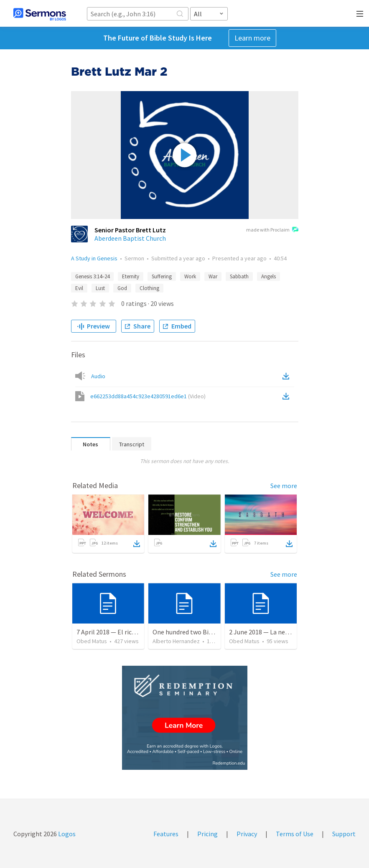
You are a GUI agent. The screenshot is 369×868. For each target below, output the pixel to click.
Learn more (252, 38)
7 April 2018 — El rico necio (114, 632)
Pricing (207, 834)
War (213, 276)
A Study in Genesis (94, 258)
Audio (98, 376)
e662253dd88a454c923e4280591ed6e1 (148, 396)
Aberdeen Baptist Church (130, 238)
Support (344, 834)
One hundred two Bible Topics (195, 632)
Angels (268, 276)
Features (166, 834)
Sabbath (239, 276)
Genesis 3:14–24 (92, 276)
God (122, 288)
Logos (66, 834)
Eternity (131, 276)
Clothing (149, 288)
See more (284, 486)
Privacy (247, 834)
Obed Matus (92, 641)
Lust (100, 288)
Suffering (162, 276)
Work (190, 276)
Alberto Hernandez (176, 641)
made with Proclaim (272, 230)
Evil (79, 288)
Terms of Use (295, 834)
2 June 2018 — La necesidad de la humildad (289, 632)
